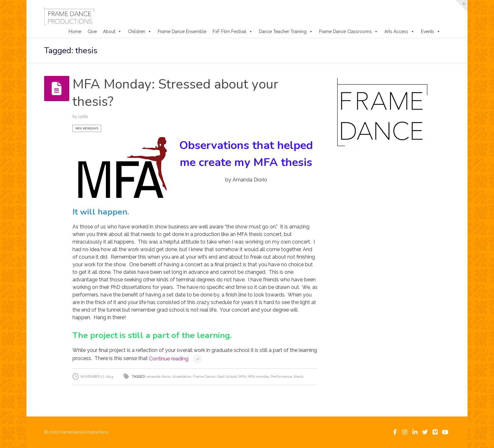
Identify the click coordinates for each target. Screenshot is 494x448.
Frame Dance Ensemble (182, 32)
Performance (281, 377)
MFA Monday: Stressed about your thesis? (175, 93)
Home (75, 32)
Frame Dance (204, 377)
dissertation (182, 377)
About (112, 32)
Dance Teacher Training (286, 32)
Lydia (83, 116)
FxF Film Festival (233, 32)
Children (140, 32)
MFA (242, 377)
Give (92, 32)
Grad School (227, 377)
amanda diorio (159, 377)
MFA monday (258, 377)
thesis (299, 377)
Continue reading (176, 359)
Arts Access (399, 32)
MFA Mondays (87, 128)
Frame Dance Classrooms (349, 32)
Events (431, 32)
